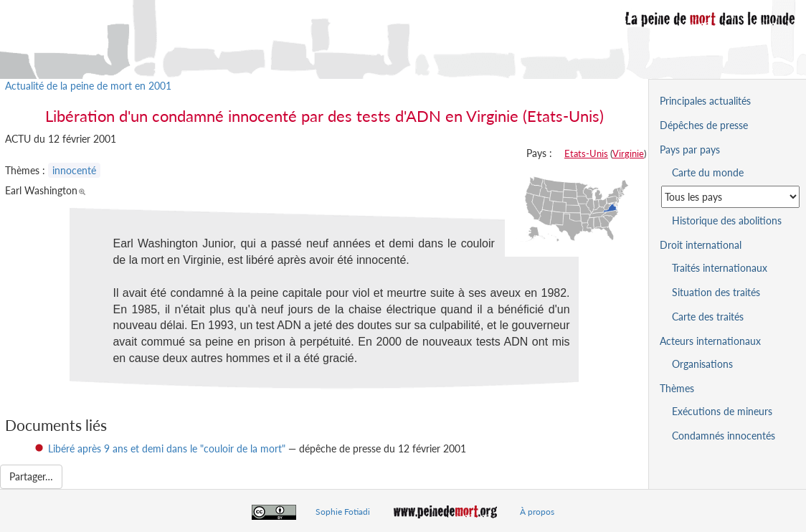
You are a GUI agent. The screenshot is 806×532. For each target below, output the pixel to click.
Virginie (628, 153)
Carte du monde (708, 172)
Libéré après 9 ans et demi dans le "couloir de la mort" (167, 448)
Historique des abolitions (727, 220)
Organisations (702, 364)
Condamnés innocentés (724, 436)
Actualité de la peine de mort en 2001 (88, 86)
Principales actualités (705, 101)
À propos (537, 512)
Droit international (701, 245)
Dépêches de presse (704, 125)
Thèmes (677, 388)
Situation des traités (716, 292)
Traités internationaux (720, 268)
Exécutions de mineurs (722, 411)
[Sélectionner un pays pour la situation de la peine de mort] (730, 197)
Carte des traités (708, 317)
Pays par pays (690, 149)
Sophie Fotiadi (343, 512)
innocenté (74, 170)
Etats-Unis (586, 153)
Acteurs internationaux (710, 341)
